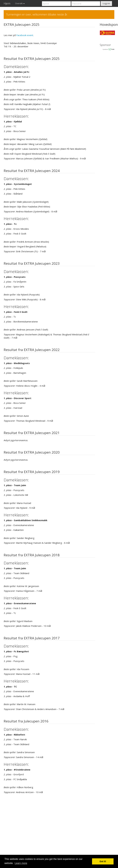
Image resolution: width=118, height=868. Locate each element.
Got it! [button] (103, 861)
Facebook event (25, 35)
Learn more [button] (21, 863)
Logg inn (106, 3)
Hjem (7, 3)
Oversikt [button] (20, 3)
